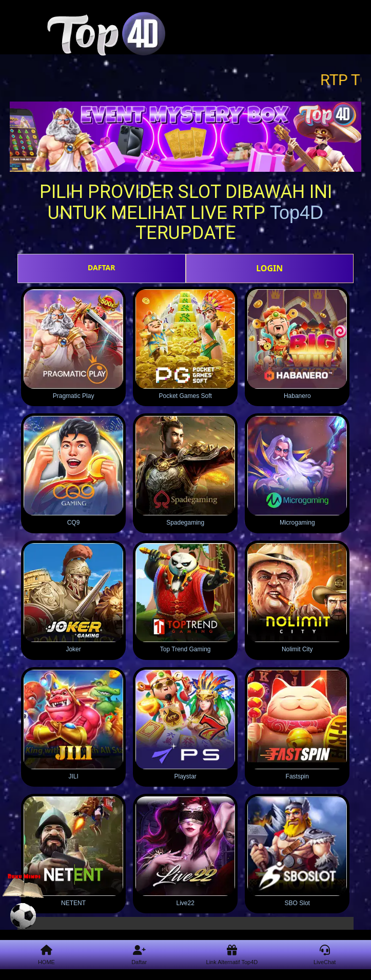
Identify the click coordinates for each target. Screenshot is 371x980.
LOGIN (269, 268)
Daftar (139, 955)
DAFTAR (101, 267)
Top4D (297, 213)
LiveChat (325, 955)
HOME (46, 955)
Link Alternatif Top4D (232, 955)
